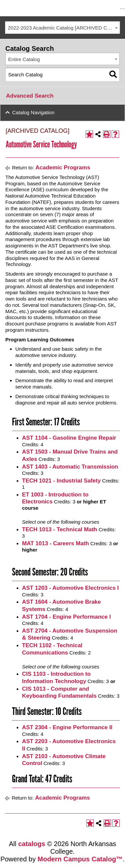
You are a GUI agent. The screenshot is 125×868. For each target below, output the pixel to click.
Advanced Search (30, 96)
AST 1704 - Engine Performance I (66, 617)
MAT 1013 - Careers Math (55, 543)
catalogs (32, 844)
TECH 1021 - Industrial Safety (61, 481)
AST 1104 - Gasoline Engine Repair (69, 438)
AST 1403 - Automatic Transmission (70, 467)
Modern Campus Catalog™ (80, 859)
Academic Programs (63, 168)
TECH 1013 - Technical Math (59, 529)
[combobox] (62, 28)
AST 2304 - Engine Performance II (67, 727)
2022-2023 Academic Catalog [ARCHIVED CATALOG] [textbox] (64, 28)
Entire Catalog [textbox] (24, 59)
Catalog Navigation (33, 112)
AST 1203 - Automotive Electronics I (70, 588)
